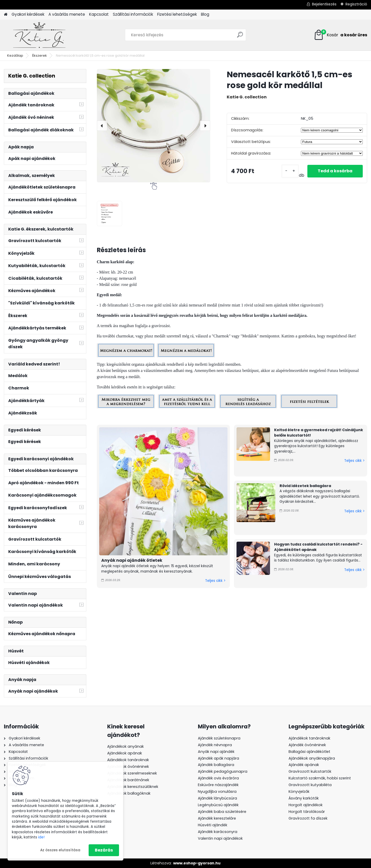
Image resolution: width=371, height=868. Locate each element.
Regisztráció (356, 4)
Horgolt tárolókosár (307, 812)
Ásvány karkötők (304, 798)
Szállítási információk (133, 14)
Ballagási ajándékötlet (309, 752)
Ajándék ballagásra (216, 765)
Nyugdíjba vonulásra (217, 792)
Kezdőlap (15, 56)
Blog (205, 14)
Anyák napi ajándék (216, 752)
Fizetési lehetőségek (177, 14)
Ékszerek (40, 56)
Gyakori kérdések (28, 14)
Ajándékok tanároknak (128, 760)
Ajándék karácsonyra (218, 832)
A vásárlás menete (67, 14)
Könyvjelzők (299, 792)
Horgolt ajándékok (306, 805)
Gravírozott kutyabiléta (310, 785)
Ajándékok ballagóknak (129, 793)
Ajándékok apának (125, 753)
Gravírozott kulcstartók (310, 771)
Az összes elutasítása (60, 850)
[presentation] (102, 126)
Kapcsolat (99, 14)
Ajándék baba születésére (222, 812)
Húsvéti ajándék (213, 825)
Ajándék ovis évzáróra (218, 778)
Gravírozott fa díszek (308, 818)
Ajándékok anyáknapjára (312, 758)
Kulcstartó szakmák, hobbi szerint (320, 778)
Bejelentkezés (324, 4)
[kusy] (290, 171)
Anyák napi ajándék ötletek (132, 560)
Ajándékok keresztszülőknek (133, 787)
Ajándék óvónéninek (307, 745)
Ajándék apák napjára (218, 758)
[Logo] (39, 35)
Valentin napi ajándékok (220, 838)
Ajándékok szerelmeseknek (132, 773)
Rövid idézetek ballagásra (305, 486)
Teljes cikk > (215, 581)
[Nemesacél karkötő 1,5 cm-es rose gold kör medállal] (154, 126)
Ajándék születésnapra (219, 738)
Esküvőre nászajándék (218, 785)
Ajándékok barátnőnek (128, 780)
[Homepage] (6, 15)
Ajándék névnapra (215, 745)
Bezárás (104, 850)
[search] (240, 37)
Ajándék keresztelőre (217, 818)
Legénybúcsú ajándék (218, 805)
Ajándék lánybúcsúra (217, 798)
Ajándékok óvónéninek (128, 767)
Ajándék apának (304, 765)
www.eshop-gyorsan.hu (197, 863)
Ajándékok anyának (125, 746)
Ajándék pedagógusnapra (223, 771)
